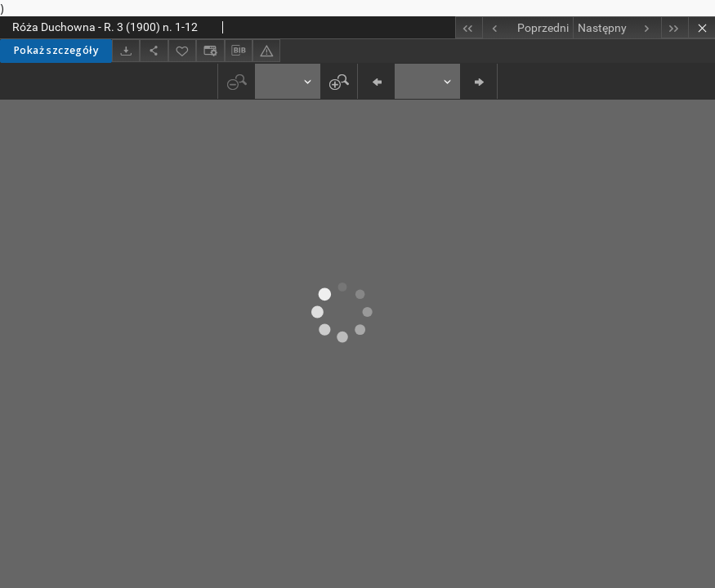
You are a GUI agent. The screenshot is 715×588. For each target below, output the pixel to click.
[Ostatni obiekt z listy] (675, 27)
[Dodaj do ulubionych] (182, 50)
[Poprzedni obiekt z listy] (527, 28)
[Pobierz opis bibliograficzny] (239, 51)
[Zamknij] (702, 27)
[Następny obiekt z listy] (617, 28)
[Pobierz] (126, 50)
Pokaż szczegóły (56, 50)
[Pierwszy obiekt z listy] (469, 27)
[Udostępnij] (154, 50)
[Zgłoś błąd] (266, 50)
